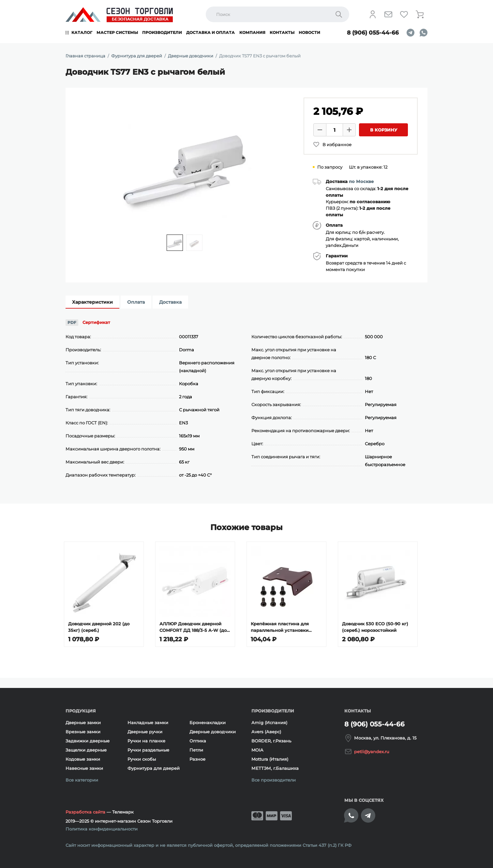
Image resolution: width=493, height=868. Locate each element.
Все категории (82, 780)
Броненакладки (208, 723)
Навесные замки (84, 768)
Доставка (170, 302)
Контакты (282, 32)
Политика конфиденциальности (102, 829)
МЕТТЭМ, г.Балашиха (275, 768)
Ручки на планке (146, 741)
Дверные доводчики (213, 732)
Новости (309, 32)
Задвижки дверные (88, 741)
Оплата (136, 302)
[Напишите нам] (388, 14)
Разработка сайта (85, 812)
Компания (252, 32)
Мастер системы (117, 32)
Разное (197, 759)
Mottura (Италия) (270, 759)
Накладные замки (148, 723)
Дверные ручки (145, 732)
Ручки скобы (142, 759)
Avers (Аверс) (266, 732)
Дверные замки (83, 723)
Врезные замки (83, 732)
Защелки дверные (86, 750)
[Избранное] (404, 14)
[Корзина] (420, 14)
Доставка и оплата (210, 32)
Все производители (274, 780)
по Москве (361, 181)
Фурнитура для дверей (154, 768)
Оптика (198, 741)
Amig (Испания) (269, 723)
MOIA (257, 750)
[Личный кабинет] (373, 14)
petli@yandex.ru (372, 752)
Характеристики (92, 302)
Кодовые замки (83, 759)
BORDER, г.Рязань (271, 741)
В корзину (384, 130)
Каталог (82, 32)
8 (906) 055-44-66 (373, 33)
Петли (196, 750)
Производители (162, 32)
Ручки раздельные (148, 750)
